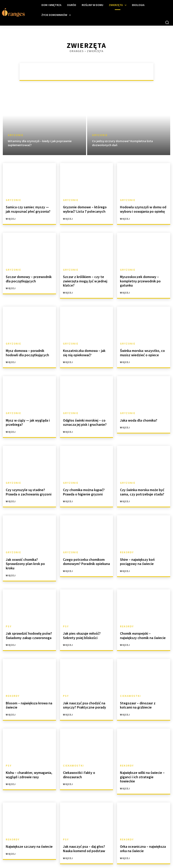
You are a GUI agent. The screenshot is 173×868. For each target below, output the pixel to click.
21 (39, 856)
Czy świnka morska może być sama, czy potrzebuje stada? (140, 486)
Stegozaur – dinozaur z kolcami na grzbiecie (142, 691)
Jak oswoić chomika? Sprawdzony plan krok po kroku (28, 554)
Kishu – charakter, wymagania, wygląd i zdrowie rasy (27, 759)
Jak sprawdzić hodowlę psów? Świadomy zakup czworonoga (27, 622)
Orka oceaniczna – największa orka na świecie (141, 828)
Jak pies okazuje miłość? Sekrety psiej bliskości (86, 622)
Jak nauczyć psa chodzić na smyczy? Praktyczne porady (83, 691)
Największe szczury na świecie (27, 826)
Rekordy (126, 546)
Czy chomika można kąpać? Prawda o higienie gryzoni (82, 486)
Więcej (11, 217)
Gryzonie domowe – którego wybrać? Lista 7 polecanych (83, 208)
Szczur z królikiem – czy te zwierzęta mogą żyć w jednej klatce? (83, 279)
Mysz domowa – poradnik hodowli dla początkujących (26, 349)
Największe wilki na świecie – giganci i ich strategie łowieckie (142, 759)
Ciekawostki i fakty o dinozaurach (78, 759)
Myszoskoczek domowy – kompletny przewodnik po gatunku (138, 279)
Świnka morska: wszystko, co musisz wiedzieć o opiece (141, 349)
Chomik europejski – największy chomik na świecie (142, 622)
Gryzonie (16, 135)
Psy (8, 614)
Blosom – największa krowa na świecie (27, 691)
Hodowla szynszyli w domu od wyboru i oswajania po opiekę (141, 208)
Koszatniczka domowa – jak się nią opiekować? (85, 349)
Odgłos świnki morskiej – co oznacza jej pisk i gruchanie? (83, 417)
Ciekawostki (130, 683)
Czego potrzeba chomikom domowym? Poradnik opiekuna (85, 554)
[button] (167, 22)
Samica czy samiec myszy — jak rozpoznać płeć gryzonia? (28, 208)
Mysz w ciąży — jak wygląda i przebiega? (25, 417)
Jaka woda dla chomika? (137, 415)
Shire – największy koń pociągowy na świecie (136, 554)
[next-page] (48, 856)
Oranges (77, 51)
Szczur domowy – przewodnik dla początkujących (29, 277)
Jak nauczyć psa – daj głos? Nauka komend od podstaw (82, 828)
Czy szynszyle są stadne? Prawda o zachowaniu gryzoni (29, 486)
